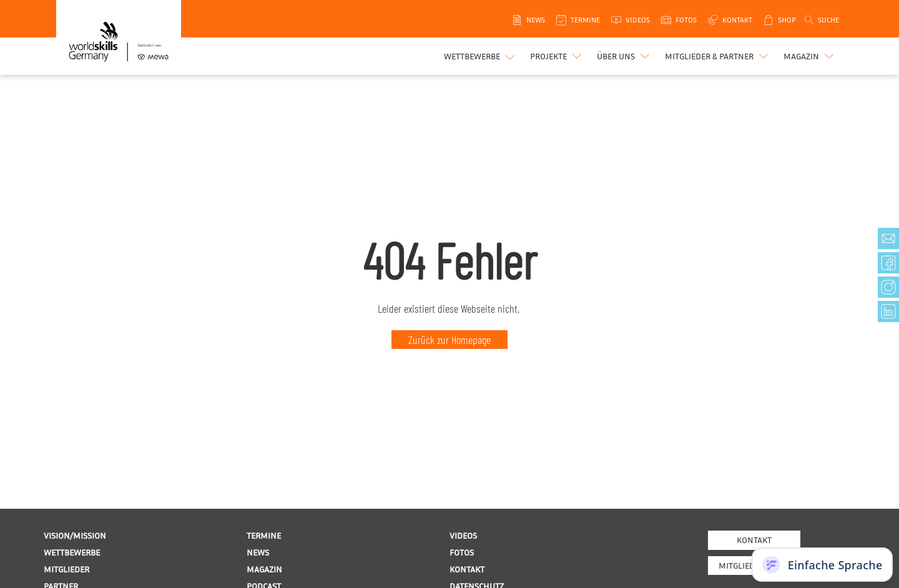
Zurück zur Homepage (449, 340)
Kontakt (754, 540)
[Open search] (821, 20)
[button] (557, 56)
